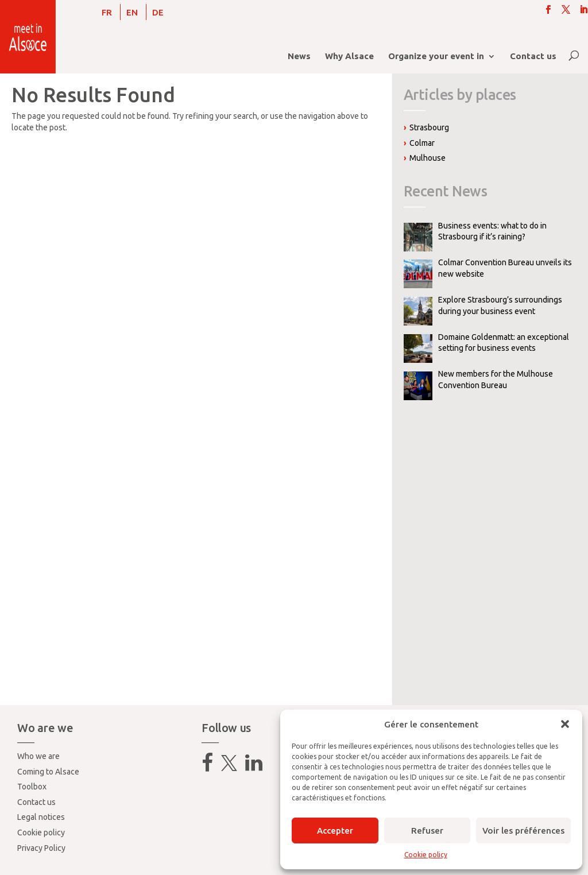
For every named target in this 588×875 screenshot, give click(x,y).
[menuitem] (107, 12)
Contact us (533, 57)
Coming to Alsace (48, 772)
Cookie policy (426, 855)
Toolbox (32, 787)
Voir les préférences (523, 831)
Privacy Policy (41, 848)
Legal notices (41, 817)
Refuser (427, 831)
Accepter (335, 831)
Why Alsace (349, 57)
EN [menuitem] (132, 12)
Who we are (38, 756)
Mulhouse (428, 158)
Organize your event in (436, 57)
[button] (565, 724)
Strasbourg (429, 127)
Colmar (422, 143)
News (299, 57)
